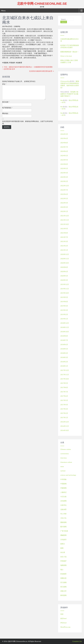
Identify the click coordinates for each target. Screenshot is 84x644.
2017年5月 (64, 400)
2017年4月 (64, 405)
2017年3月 (64, 409)
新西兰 (63, 544)
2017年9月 (64, 383)
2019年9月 (64, 297)
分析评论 (63, 505)
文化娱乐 (63, 539)
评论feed (63, 623)
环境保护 (12, 63)
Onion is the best (66, 56)
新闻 (62, 548)
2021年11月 (65, 220)
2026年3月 (64, 134)
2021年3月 (64, 241)
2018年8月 (64, 336)
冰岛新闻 (63, 501)
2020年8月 (64, 267)
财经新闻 (63, 595)
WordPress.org (65, 627)
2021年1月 (64, 250)
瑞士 (62, 570)
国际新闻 (63, 522)
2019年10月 (65, 293)
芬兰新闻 (63, 582)
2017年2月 (64, 413)
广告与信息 (64, 531)
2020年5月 (64, 276)
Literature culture (66, 462)
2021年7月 (64, 237)
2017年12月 (65, 370)
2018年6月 (64, 344)
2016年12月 (65, 422)
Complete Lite (77, 641)
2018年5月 (64, 349)
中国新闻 (5, 63)
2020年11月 (65, 259)
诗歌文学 (63, 591)
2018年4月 (64, 353)
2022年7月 (64, 190)
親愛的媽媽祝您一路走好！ (70, 52)
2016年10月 (65, 430)
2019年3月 (64, 310)
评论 (4, 84)
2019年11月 (65, 289)
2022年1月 (64, 211)
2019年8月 (64, 302)
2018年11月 (65, 327)
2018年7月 (64, 340)
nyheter (63, 471)
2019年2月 (64, 314)
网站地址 (5, 116)
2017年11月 (65, 375)
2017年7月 (64, 392)
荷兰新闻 (63, 587)
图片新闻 (63, 527)
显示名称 (6, 105)
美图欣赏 (63, 578)
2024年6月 (64, 151)
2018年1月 (64, 366)
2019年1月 (64, 319)
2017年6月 (64, 396)
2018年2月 (64, 362)
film (62, 100)
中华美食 (63, 479)
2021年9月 (64, 229)
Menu (3, 11)
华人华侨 (63, 514)
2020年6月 (64, 271)
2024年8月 (64, 143)
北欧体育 (63, 509)
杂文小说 (63, 557)
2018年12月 (65, 323)
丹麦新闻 (63, 488)
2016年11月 (65, 426)
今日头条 (63, 497)
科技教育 (19, 63)
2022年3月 (64, 207)
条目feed (63, 618)
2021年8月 (64, 233)
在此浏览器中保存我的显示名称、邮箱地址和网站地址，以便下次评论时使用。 (27, 125)
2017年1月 (64, 417)
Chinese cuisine (66, 449)
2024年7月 (64, 147)
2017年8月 (64, 387)
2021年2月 (64, 246)
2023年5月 (64, 168)
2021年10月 (65, 224)
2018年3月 (64, 357)
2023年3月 (64, 177)
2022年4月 (64, 203)
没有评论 (17, 26)
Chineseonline (65, 81)
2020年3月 (64, 280)
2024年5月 (64, 156)
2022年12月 (65, 186)
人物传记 (63, 492)
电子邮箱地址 (7, 110)
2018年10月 (65, 332)
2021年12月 (65, 216)
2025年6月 (64, 138)
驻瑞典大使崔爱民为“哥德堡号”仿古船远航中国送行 (69, 94)
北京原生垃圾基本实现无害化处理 (42, 71)
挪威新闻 (63, 535)
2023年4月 (64, 173)
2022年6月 (64, 194)
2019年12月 (65, 284)
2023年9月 (64, 160)
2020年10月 (65, 263)
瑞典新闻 (63, 565)
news (62, 466)
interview (63, 458)
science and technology (68, 475)
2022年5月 (64, 198)
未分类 (63, 552)
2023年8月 (64, 164)
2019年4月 (64, 306)
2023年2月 (64, 181)
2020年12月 (65, 254)
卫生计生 (63, 518)
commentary (65, 454)
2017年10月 (65, 379)
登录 (62, 614)
